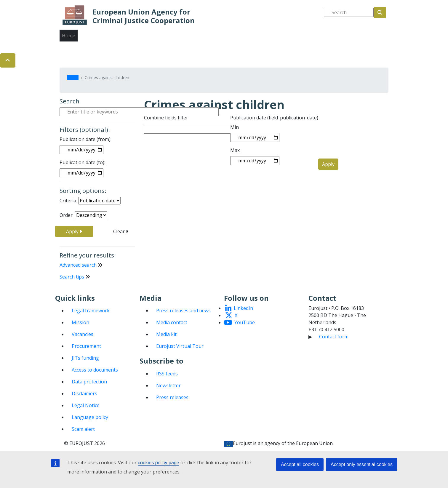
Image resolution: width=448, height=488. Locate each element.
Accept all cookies (300, 464)
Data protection (89, 382)
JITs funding (85, 358)
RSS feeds (167, 374)
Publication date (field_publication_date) (274, 118)
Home (69, 36)
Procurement (86, 346)
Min (235, 127)
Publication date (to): (82, 162)
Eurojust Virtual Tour (180, 346)
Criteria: (68, 201)
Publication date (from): (85, 139)
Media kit (166, 334)
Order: (67, 215)
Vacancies (83, 334)
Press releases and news (183, 311)
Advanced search (78, 265)
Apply (74, 231)
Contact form (334, 337)
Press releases (172, 397)
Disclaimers (84, 393)
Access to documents (95, 370)
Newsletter (168, 385)
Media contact (172, 322)
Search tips (72, 277)
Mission (80, 322)
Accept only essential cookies (362, 464)
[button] (8, 60)
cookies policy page (159, 463)
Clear (121, 231)
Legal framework (91, 311)
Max (235, 150)
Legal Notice (86, 405)
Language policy (90, 417)
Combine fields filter (166, 118)
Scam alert (83, 429)
